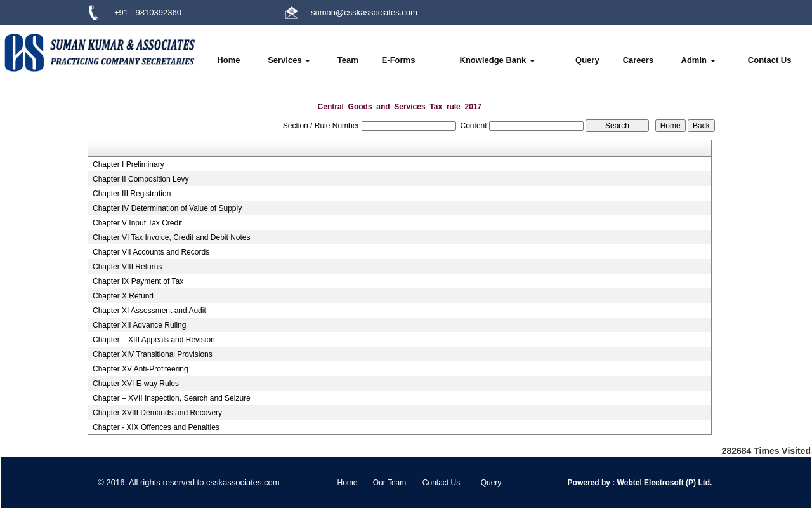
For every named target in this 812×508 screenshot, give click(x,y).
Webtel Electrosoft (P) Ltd (662, 483)
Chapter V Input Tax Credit (137, 223)
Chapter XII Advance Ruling (139, 325)
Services (289, 60)
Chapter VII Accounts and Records (151, 252)
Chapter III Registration (132, 194)
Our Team (390, 483)
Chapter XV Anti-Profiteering (141, 369)
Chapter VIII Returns (127, 267)
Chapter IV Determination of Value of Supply (167, 208)
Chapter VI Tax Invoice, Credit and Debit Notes (172, 237)
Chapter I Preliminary (128, 164)
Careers (638, 60)
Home (228, 60)
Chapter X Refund (123, 296)
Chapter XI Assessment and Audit (149, 311)
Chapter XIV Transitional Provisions (153, 354)
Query (587, 60)
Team (348, 60)
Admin (698, 60)
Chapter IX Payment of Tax (138, 281)
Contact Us (770, 60)
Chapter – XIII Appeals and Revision (154, 340)
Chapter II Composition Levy (141, 179)
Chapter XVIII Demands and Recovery (157, 413)
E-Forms (399, 60)
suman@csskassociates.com (364, 12)
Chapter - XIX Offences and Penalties (156, 427)
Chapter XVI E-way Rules (136, 384)
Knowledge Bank (497, 60)
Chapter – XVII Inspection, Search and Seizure (172, 398)
